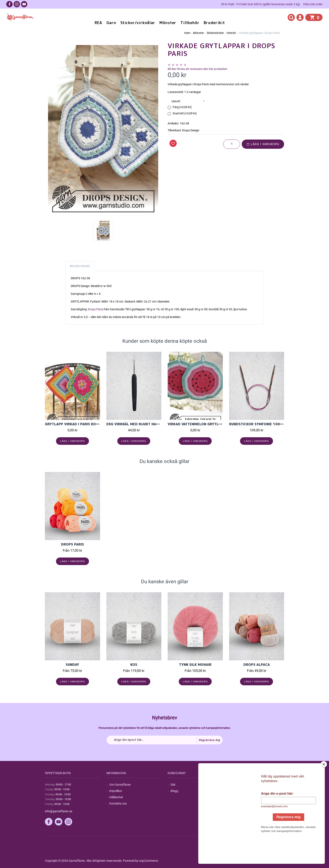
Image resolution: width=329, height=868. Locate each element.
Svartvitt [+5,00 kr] (185, 113)
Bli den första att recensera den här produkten (197, 69)
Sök (173, 785)
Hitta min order (313, 4)
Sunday (72, 665)
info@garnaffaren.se (59, 811)
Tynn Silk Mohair (195, 665)
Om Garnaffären (120, 785)
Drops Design (191, 130)
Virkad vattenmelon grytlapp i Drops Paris (210, 424)
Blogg (174, 791)
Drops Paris (95, 309)
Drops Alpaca (257, 665)
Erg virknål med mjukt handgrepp (139, 424)
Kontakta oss (118, 803)
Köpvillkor (116, 791)
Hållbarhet (116, 797)
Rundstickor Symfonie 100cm (257, 424)
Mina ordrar (240, 791)
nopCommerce (148, 861)
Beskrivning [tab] (80, 266)
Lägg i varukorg (263, 144)
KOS (134, 665)
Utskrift (176, 101)
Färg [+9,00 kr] (182, 107)
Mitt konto (239, 785)
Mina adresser (241, 797)
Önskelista (239, 810)
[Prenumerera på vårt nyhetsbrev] (165, 740)
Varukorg (238, 803)
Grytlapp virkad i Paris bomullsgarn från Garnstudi (96, 424)
